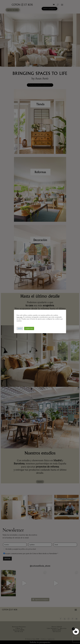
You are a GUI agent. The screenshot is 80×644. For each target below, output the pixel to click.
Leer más (19, 317)
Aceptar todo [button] (29, 328)
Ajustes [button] (20, 328)
